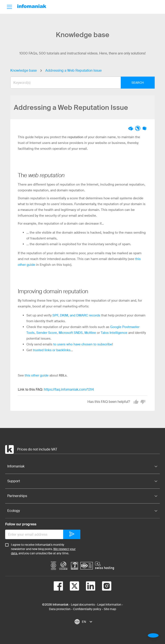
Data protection (60, 609)
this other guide (37, 375)
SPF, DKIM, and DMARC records (76, 315)
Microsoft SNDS (71, 333)
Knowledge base (24, 70)
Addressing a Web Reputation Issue (73, 70)
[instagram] (103, 587)
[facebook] (58, 587)
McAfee (90, 333)
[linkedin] (87, 587)
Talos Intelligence (114, 333)
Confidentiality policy (87, 609)
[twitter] (71, 587)
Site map (110, 609)
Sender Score (47, 333)
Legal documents (83, 605)
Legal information (109, 605)
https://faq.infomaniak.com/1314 (69, 389)
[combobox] (79, 83)
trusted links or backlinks (52, 350)
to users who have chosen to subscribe (83, 344)
